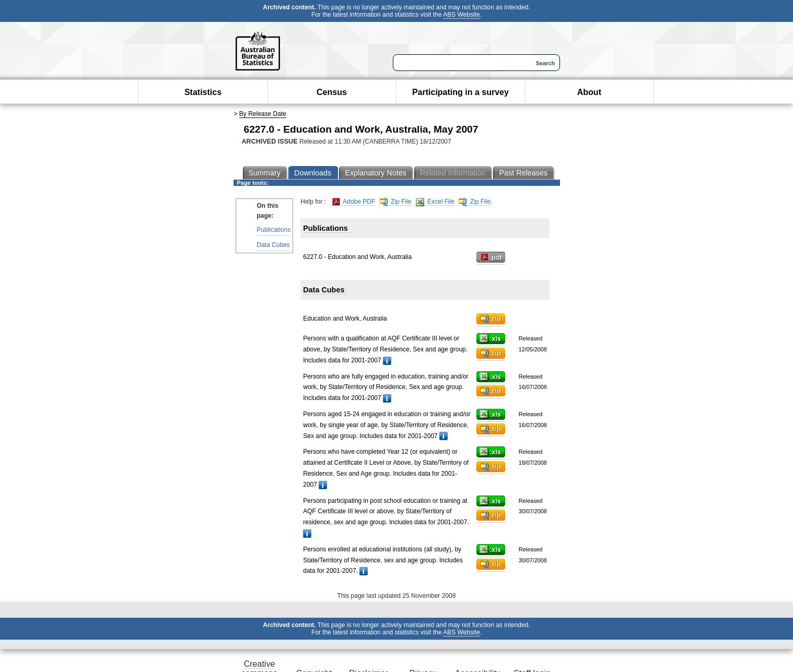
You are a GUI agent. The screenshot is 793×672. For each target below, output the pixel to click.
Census (332, 92)
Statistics (203, 92)
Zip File (396, 202)
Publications (274, 230)
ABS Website (461, 15)
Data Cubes (273, 245)
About (589, 92)
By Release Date (263, 114)
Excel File (435, 202)
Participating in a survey (460, 92)
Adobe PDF (354, 202)
